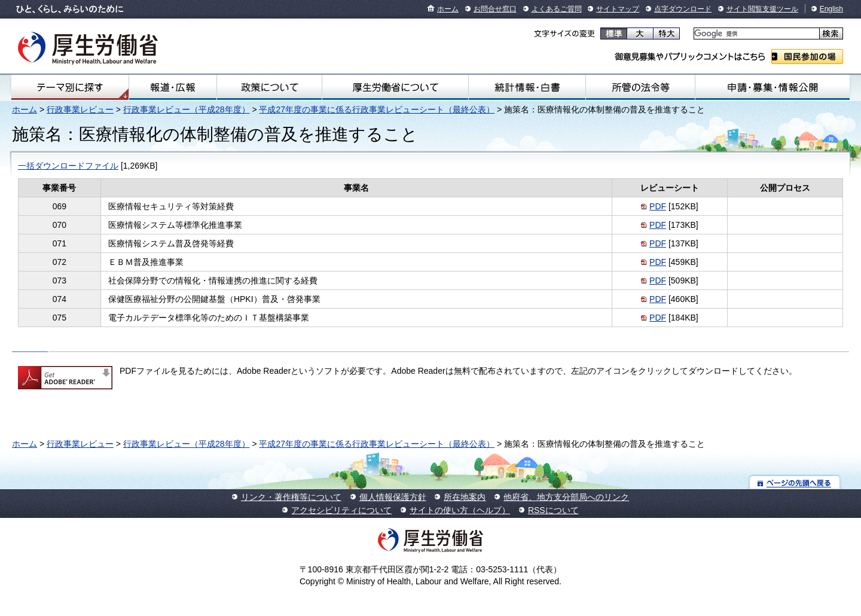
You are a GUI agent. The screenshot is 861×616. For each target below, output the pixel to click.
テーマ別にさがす (70, 87)
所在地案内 (465, 497)
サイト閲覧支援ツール (762, 9)
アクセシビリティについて (341, 510)
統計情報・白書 (527, 87)
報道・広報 (173, 87)
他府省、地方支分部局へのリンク (566, 497)
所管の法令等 (640, 87)
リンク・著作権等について (291, 497)
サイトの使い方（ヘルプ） (460, 510)
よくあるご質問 (557, 9)
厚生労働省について (395, 87)
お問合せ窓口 (495, 9)
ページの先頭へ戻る (795, 482)
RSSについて (553, 510)
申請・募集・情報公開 (773, 87)
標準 (614, 33)
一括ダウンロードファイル (68, 166)
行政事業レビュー (80, 109)
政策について (269, 87)
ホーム (448, 9)
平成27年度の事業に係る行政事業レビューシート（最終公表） (377, 109)
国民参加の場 (807, 57)
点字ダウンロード (683, 9)
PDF (658, 206)
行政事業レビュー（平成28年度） (187, 109)
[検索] (755, 34)
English (831, 9)
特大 (666, 33)
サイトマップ (618, 9)
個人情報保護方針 (393, 497)
